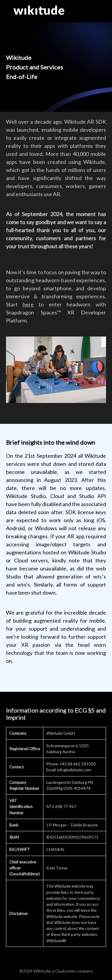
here (28, 304)
